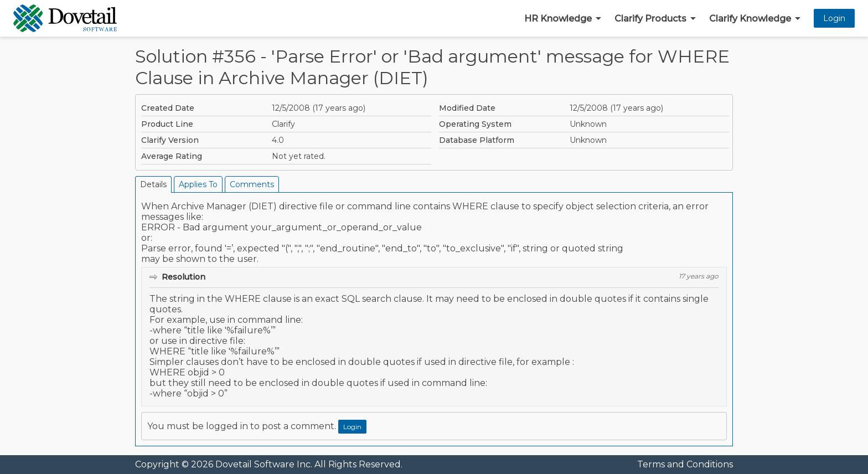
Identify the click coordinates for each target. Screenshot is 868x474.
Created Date (168, 108)
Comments (252, 184)
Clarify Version (170, 140)
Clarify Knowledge (750, 19)
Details (153, 184)
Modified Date (467, 108)
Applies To (198, 184)
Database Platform (477, 140)
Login (834, 18)
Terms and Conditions (685, 464)
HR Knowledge (558, 19)
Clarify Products (650, 19)
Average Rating (172, 156)
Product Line (167, 124)
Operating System (475, 124)
